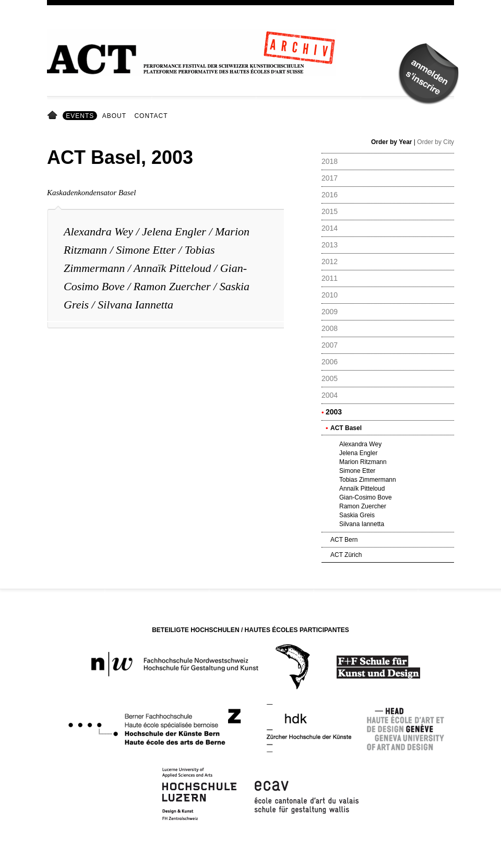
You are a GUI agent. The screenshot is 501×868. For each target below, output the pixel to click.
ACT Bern (344, 540)
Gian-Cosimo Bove (366, 497)
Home (54, 116)
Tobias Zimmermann (368, 480)
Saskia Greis (357, 515)
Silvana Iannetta (135, 305)
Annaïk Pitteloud (172, 268)
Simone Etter (146, 250)
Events (80, 116)
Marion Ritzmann (363, 462)
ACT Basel (346, 428)
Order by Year (392, 142)
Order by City (436, 142)
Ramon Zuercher (174, 286)
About (114, 116)
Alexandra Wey (100, 231)
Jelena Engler (174, 231)
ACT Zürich (346, 555)
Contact (151, 116)
